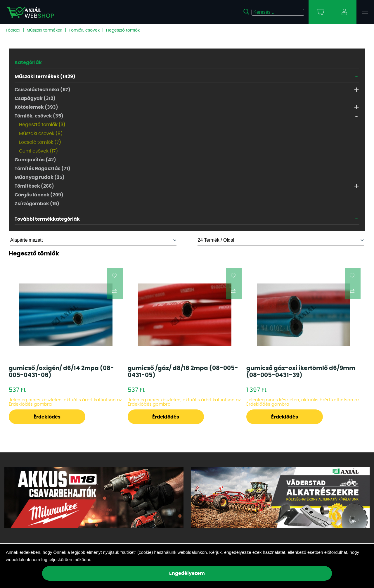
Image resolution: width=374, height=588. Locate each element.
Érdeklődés (47, 417)
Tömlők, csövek (84, 30)
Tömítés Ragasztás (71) (43, 169)
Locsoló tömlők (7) (40, 142)
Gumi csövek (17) (38, 151)
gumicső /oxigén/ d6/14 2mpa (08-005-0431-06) (61, 372)
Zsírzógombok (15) (37, 204)
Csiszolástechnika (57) (43, 90)
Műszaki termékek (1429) (45, 77)
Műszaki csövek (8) (41, 134)
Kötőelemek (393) (36, 107)
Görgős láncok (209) (39, 195)
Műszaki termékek (44, 30)
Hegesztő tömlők (123, 30)
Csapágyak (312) (35, 98)
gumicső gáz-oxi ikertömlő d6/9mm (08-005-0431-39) (301, 372)
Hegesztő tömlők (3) (42, 125)
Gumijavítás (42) (35, 160)
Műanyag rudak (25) (40, 177)
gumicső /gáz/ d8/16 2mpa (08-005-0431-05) (183, 372)
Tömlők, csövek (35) (39, 116)
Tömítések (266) (34, 186)
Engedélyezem (187, 573)
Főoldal (13, 30)
